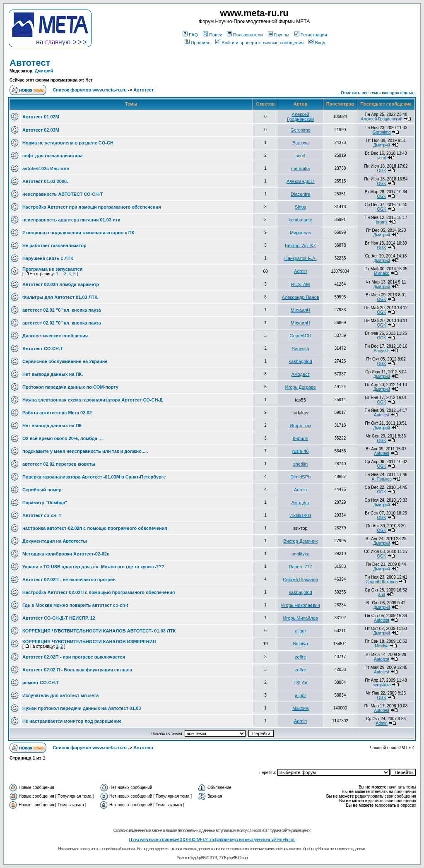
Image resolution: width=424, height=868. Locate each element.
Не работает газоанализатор (54, 245)
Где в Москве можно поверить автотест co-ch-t (75, 605)
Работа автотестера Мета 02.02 (57, 413)
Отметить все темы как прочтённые (378, 93)
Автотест (30, 63)
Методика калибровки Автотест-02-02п (66, 554)
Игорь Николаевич (301, 605)
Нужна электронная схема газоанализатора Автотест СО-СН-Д (93, 400)
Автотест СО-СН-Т (43, 349)
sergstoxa (382, 685)
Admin (300, 271)
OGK (382, 171)
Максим (301, 708)
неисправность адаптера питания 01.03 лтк (71, 220)
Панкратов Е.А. (301, 258)
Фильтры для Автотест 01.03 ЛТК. (60, 297)
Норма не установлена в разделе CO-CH (68, 143)
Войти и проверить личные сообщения (259, 43)
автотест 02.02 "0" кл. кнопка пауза (62, 310)
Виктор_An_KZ (300, 245)
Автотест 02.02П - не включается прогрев (69, 579)
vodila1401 (300, 515)
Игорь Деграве (300, 387)
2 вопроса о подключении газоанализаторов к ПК (78, 233)
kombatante (300, 220)
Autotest (382, 415)
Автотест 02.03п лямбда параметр (61, 284)
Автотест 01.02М (41, 117)
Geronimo (301, 130)
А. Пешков (381, 479)
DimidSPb (300, 477)
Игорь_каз (301, 426)
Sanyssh (301, 349)
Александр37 (300, 181)
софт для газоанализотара (53, 156)
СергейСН (301, 336)
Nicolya (301, 644)
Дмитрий (44, 71)
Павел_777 (300, 567)
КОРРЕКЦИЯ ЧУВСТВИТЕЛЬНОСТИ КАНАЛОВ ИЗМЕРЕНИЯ (89, 642)
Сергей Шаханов (300, 579)
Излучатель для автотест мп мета (60, 695)
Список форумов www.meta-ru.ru (90, 90)
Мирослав (300, 233)
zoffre (300, 657)
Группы (279, 35)
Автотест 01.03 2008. (45, 181)
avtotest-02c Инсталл (46, 168)
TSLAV (301, 683)
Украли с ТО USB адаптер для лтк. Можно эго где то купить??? (93, 567)
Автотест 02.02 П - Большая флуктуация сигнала (77, 670)
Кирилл (301, 438)
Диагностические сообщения (55, 336)
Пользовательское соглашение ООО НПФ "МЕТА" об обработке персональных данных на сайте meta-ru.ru (212, 840)
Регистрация (311, 35)
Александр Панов (301, 297)
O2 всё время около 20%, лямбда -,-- (63, 438)
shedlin (300, 464)
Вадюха (301, 143)
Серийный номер (42, 490)
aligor (300, 631)
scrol (300, 156)
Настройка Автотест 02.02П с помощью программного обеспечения (99, 592)
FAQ (190, 35)
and (382, 595)
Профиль (198, 43)
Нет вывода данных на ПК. (53, 374)
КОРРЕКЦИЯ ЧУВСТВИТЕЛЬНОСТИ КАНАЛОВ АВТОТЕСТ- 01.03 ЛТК (99, 631)
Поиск (212, 35)
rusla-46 (301, 451)
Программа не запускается (52, 269)
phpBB (200, 858)
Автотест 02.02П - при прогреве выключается (74, 657)
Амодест (301, 374)
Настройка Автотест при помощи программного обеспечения (92, 207)
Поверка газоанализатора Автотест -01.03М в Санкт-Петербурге (94, 477)
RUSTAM (301, 284)
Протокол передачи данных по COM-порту (70, 387)
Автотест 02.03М (41, 130)
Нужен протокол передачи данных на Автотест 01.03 (82, 708)
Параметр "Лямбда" (45, 503)
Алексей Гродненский (300, 117)
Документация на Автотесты (55, 541)
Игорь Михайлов (301, 618)
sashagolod (301, 361)
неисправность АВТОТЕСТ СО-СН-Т (63, 194)
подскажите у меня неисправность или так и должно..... (85, 451)
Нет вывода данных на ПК (52, 426)
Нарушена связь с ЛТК (48, 258)
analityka (300, 554)
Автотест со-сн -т (42, 515)
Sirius (301, 207)
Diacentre (300, 194)
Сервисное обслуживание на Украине (65, 361)
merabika (300, 168)
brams (382, 222)
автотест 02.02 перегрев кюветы (59, 464)
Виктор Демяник (300, 541)
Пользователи (245, 35)
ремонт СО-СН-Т (41, 683)
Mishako (382, 273)
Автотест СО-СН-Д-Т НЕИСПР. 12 (59, 618)
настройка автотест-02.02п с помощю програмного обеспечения (95, 528)
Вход (317, 43)
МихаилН (300, 310)
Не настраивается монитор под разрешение (72, 721)
